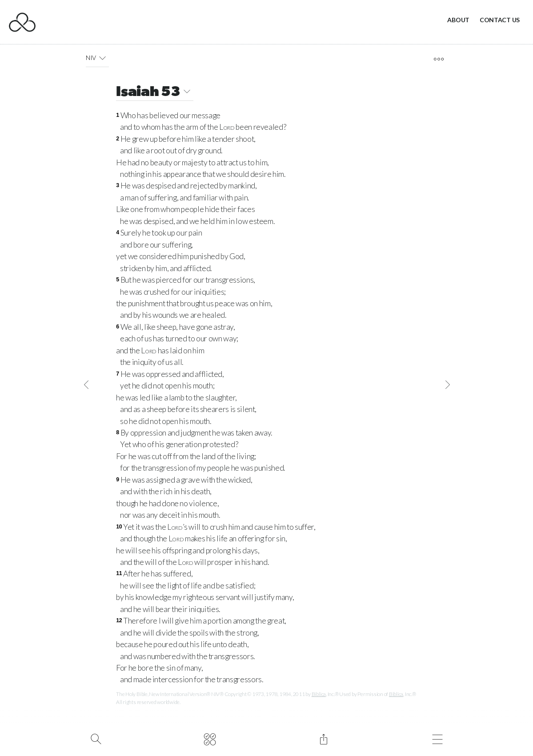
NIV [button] (98, 58)
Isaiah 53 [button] (155, 93)
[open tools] (439, 59)
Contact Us (500, 20)
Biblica (319, 694)
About (458, 20)
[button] (102, 58)
